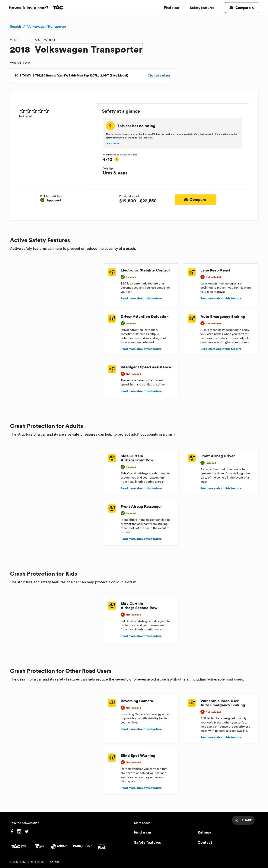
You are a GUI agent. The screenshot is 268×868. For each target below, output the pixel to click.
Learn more (112, 143)
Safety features (202, 7)
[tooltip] (117, 159)
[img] (56, 111)
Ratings (204, 832)
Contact (205, 842)
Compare (195, 200)
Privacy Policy (18, 862)
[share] (243, 820)
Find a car (172, 7)
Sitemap (55, 862)
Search (16, 26)
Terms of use (38, 862)
